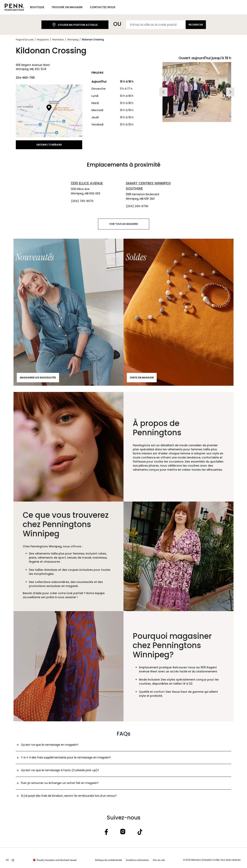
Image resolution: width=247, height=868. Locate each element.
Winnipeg (73, 40)
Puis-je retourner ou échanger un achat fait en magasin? (60, 783)
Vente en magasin (142, 378)
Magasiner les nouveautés (38, 378)
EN (7, 860)
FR (13, 860)
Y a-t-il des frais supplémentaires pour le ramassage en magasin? (66, 757)
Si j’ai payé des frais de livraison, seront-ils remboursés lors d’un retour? (69, 796)
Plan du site (159, 860)
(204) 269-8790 (137, 206)
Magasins (43, 40)
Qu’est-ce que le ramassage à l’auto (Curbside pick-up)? (60, 770)
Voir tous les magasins (124, 224)
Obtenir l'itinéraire (49, 145)
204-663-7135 (25, 78)
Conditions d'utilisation (137, 860)
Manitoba (58, 40)
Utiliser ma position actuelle (75, 25)
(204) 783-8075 (82, 201)
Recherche (196, 25)
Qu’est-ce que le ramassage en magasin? (50, 745)
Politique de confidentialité (109, 860)
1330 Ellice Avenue (87, 183)
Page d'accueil (25, 40)
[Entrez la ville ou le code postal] (156, 25)
